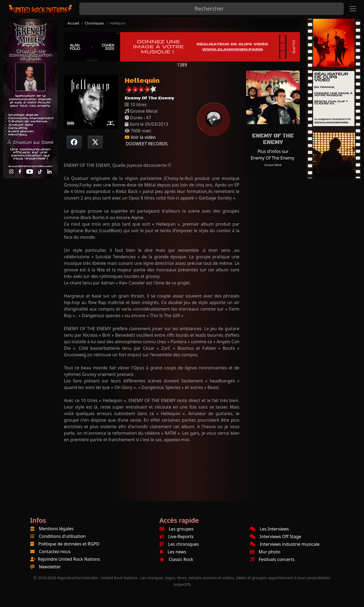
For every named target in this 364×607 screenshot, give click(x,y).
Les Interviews (269, 529)
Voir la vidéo (140, 137)
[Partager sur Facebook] (74, 142)
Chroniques (94, 23)
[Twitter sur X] (95, 142)
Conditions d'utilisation (62, 536)
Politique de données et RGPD (69, 544)
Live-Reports (177, 537)
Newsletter (50, 567)
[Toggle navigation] (353, 9)
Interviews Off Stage (276, 537)
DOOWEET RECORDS (146, 144)
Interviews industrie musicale (285, 544)
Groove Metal (273, 165)
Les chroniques (179, 544)
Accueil (73, 23)
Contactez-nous (55, 551)
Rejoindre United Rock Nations (69, 559)
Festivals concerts (272, 559)
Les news (173, 552)
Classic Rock (176, 559)
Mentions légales (56, 529)
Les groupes (177, 529)
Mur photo (265, 552)
